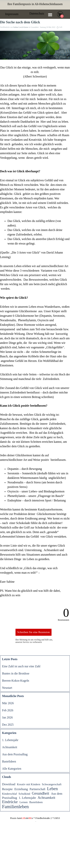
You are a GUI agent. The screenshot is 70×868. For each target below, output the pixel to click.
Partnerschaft (38, 789)
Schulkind (24, 794)
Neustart (7, 688)
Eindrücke (10, 802)
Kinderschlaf (9, 794)
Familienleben (15, 807)
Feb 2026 (8, 710)
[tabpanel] (35, 4)
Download (9, 784)
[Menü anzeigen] (50, 15)
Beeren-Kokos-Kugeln (16, 681)
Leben (52, 789)
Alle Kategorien (12, 769)
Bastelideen (9, 761)
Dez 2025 (8, 725)
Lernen (24, 802)
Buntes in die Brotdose (16, 673)
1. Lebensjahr (10, 740)
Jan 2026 (7, 717)
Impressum (12, 14)
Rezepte (7, 789)
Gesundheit (40, 793)
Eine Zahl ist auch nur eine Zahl (21, 666)
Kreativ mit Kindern (29, 784)
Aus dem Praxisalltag (15, 754)
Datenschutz (37, 13)
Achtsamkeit (10, 747)
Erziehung (21, 789)
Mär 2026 (8, 703)
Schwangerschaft (52, 784)
